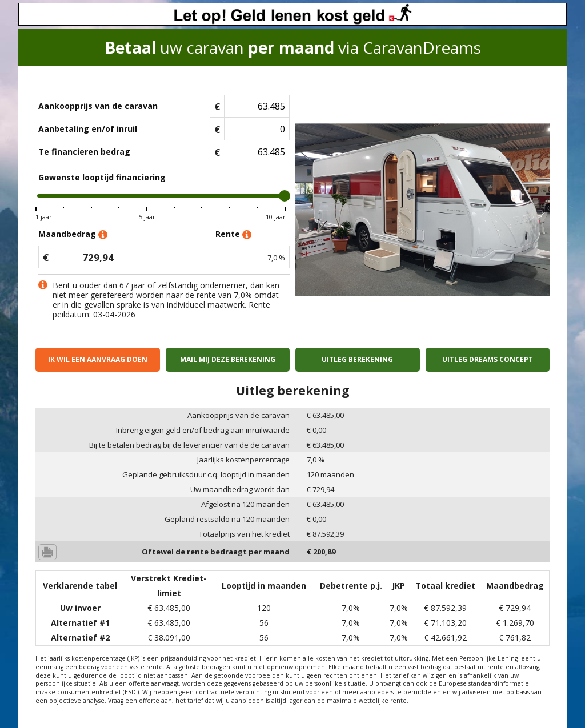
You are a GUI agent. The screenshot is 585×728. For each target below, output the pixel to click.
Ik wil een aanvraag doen (98, 359)
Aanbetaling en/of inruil (88, 129)
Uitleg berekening (357, 359)
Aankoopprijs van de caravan (98, 106)
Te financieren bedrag (84, 152)
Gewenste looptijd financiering (102, 177)
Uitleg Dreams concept (488, 359)
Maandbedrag (73, 234)
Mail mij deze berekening (228, 359)
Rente (233, 234)
